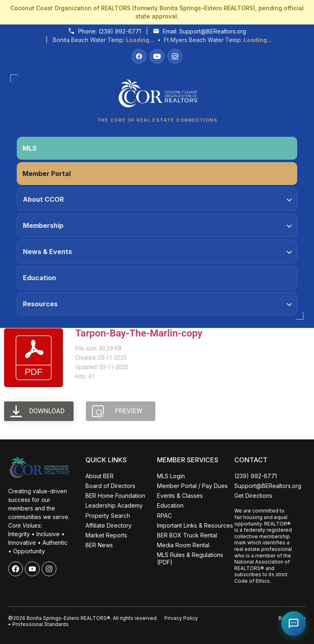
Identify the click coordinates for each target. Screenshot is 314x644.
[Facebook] (139, 56)
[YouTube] (157, 56)
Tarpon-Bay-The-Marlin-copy (139, 333)
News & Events (157, 252)
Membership (157, 225)
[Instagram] (175, 56)
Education (39, 278)
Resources (157, 304)
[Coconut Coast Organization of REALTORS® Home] (157, 96)
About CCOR (157, 199)
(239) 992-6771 (120, 31)
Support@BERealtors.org (213, 31)
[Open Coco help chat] (294, 624)
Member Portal (47, 174)
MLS (30, 148)
